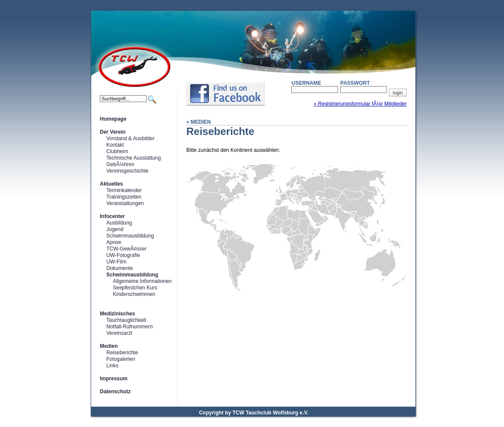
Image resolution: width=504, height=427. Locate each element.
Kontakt (115, 145)
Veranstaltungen (125, 203)
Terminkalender (124, 190)
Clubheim (117, 151)
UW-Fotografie (123, 255)
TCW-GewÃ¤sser (126, 249)
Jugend (115, 229)
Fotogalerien (121, 359)
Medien (109, 346)
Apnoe (114, 242)
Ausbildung (119, 223)
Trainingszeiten (124, 197)
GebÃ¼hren (120, 164)
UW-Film (116, 262)
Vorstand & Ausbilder (130, 138)
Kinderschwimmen (134, 294)
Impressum (114, 379)
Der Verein (113, 132)
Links (112, 366)
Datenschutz (115, 392)
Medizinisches (117, 314)
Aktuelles (111, 184)
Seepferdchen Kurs (135, 288)
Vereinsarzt (119, 333)
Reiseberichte (122, 353)
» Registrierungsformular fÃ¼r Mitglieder (360, 104)
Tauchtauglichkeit (126, 320)
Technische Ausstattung (134, 158)
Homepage (113, 119)
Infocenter (112, 216)
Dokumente (120, 268)
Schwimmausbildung (130, 236)
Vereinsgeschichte (127, 171)
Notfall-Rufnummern (129, 327)
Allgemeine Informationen (142, 281)
